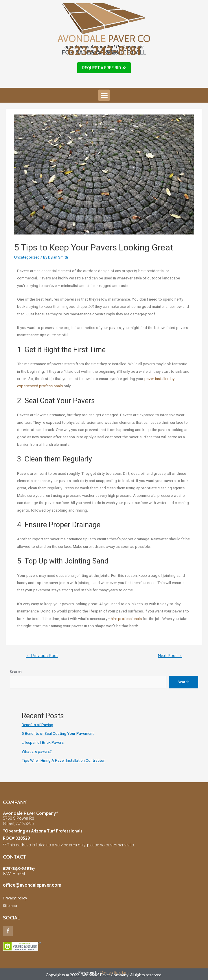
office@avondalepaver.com (32, 885)
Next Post (170, 656)
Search (16, 672)
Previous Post (42, 656)
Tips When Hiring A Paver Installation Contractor (63, 760)
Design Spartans (115, 972)
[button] (104, 68)
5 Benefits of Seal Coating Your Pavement (58, 733)
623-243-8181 (104, 51)
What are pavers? (37, 751)
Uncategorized (27, 257)
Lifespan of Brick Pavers (43, 742)
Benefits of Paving (37, 725)
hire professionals (126, 619)
